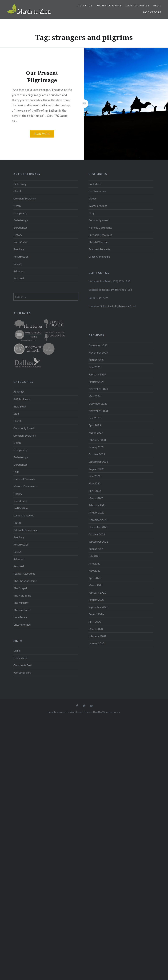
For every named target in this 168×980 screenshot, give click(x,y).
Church (17, 191)
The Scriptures (22, 610)
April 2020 (95, 622)
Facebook (103, 290)
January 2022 (96, 512)
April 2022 (95, 491)
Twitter (115, 290)
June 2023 (95, 418)
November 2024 (98, 389)
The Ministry (21, 603)
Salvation (19, 271)
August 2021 (96, 549)
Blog (157, 5)
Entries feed (20, 658)
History (18, 235)
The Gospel (20, 588)
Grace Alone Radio (99, 257)
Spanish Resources (24, 574)
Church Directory (99, 242)
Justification (21, 508)
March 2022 (96, 498)
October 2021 (97, 534)
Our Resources (138, 5)
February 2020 (97, 636)
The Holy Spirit (22, 595)
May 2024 (95, 396)
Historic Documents (100, 228)
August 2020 (96, 614)
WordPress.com (111, 712)
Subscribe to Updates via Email (118, 306)
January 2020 (96, 643)
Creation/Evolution (25, 198)
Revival (18, 264)
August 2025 (96, 360)
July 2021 (94, 556)
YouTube (127, 290)
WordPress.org (22, 673)
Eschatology (21, 220)
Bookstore (152, 12)
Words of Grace (109, 5)
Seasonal (19, 278)
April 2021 (95, 578)
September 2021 (98, 542)
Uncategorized (22, 625)
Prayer (17, 523)
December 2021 (98, 520)
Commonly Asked (99, 220)
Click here (102, 298)
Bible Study (20, 184)
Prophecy (19, 249)
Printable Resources (100, 235)
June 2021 (95, 563)
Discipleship (20, 213)
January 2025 (96, 382)
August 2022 (96, 469)
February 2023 (97, 440)
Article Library (22, 399)
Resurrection (21, 257)
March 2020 (96, 629)
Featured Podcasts (99, 249)
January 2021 (96, 600)
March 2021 (96, 585)
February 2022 (97, 505)
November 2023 (98, 411)
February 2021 (97, 593)
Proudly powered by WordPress (65, 712)
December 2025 (98, 345)
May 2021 (95, 571)
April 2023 (95, 425)
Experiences (20, 228)
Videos (93, 198)
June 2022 (95, 476)
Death (17, 206)
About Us (85, 5)
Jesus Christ (20, 242)
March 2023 (96, 433)
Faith (16, 472)
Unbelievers (20, 617)
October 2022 (97, 454)
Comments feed (23, 665)
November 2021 (98, 527)
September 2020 (98, 607)
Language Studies (24, 515)
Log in (17, 651)
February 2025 (97, 374)
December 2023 (98, 403)
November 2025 (98, 352)
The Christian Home (25, 581)
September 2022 (98, 462)
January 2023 (96, 447)
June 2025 (95, 367)
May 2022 (95, 483)
